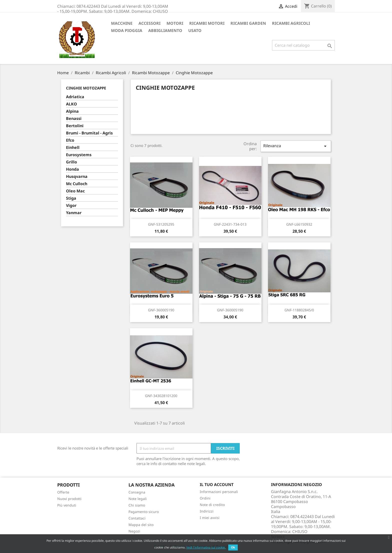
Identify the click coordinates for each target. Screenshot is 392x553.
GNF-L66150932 (299, 224)
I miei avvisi (210, 518)
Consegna (137, 492)
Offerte (63, 492)
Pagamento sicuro (144, 512)
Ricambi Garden (248, 23)
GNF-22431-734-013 (230, 224)
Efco (70, 140)
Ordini (205, 498)
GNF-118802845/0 (299, 310)
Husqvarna (77, 177)
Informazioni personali (219, 492)
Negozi (134, 531)
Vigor (71, 206)
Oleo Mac (75, 191)
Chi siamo (137, 505)
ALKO (71, 104)
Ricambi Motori (207, 23)
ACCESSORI (149, 23)
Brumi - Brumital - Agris (89, 133)
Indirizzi (207, 511)
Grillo (71, 162)
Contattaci (137, 518)
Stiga (71, 198)
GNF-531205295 (161, 224)
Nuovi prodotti (69, 499)
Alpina (72, 111)
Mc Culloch (77, 184)
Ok (233, 547)
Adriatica (75, 97)
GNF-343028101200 (161, 396)
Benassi (74, 119)
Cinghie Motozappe (86, 88)
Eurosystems (79, 155)
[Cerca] (303, 45)
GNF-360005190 (161, 310)
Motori (175, 23)
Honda (72, 169)
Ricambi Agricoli (291, 23)
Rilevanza (296, 146)
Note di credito (212, 505)
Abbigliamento (165, 30)
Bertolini (75, 126)
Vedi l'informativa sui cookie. (206, 547)
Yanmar (74, 213)
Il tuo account (217, 485)
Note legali (138, 499)
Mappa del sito (141, 525)
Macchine (122, 23)
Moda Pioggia (127, 30)
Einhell (73, 148)
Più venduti (67, 505)
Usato (195, 30)
